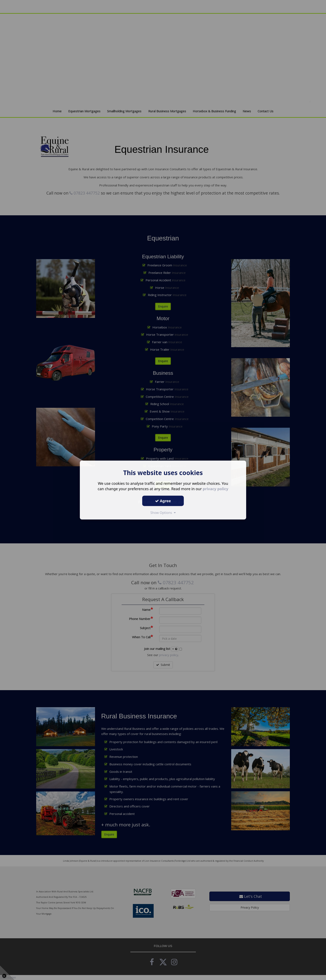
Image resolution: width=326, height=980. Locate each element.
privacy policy (215, 489)
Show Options (163, 513)
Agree (163, 501)
